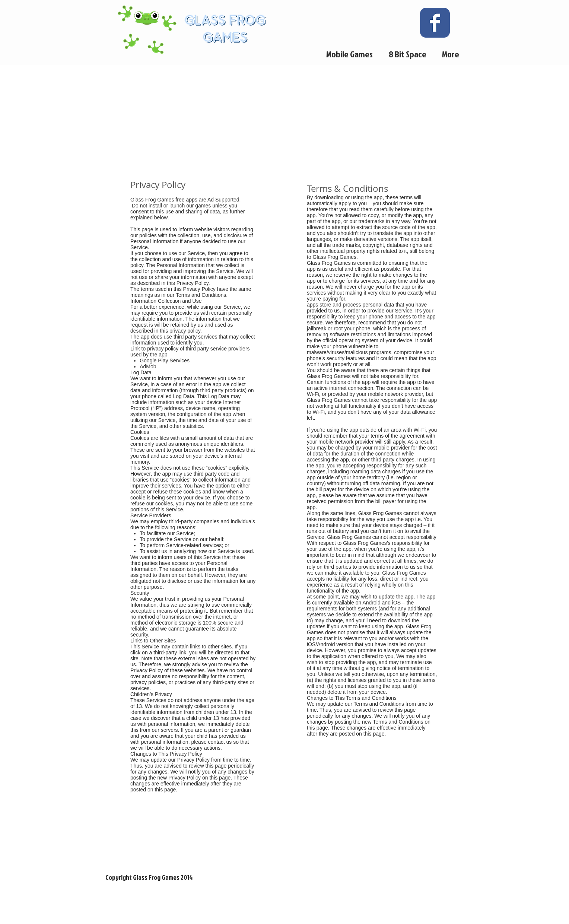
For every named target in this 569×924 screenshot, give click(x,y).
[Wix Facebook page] (435, 23)
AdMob (148, 366)
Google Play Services (165, 361)
